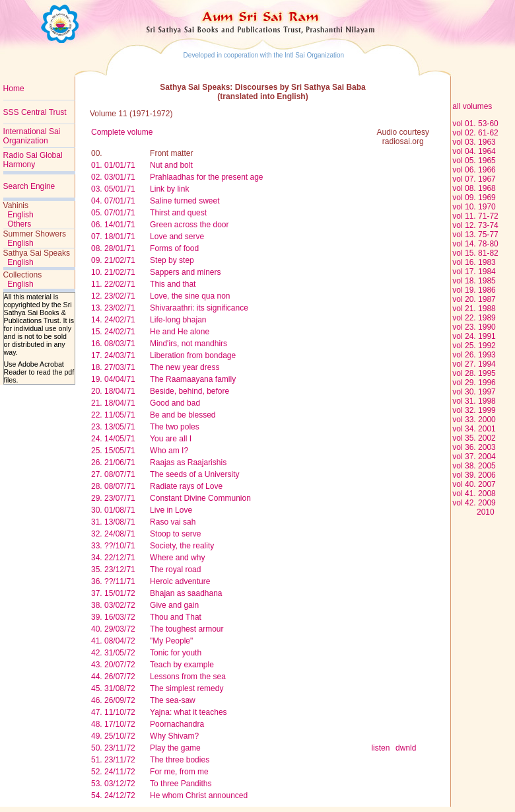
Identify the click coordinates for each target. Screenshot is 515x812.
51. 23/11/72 (113, 760)
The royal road (175, 570)
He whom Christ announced (199, 795)
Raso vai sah (173, 522)
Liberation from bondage (193, 355)
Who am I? (169, 451)
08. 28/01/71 (113, 248)
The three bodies (180, 760)
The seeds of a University (194, 474)
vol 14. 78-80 (475, 244)
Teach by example (182, 665)
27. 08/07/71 (113, 474)
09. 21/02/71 (113, 260)
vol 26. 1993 (474, 355)
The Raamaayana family (193, 379)
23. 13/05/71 (113, 427)
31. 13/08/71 (113, 522)
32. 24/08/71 (113, 534)
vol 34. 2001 (474, 429)
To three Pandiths (181, 784)
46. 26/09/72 (113, 700)
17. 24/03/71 (113, 355)
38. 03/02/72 (113, 605)
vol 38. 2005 (474, 466)
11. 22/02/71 (113, 284)
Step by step (172, 260)
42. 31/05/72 (113, 653)
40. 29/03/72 (113, 629)
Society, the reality (182, 546)
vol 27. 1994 (474, 364)
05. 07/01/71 (113, 213)
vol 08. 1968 (474, 188)
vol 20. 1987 (474, 299)
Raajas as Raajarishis (188, 462)
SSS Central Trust (35, 112)
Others (19, 224)
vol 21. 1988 (474, 309)
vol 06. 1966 (474, 170)
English (20, 215)
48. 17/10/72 (113, 724)
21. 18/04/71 (113, 403)
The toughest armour (187, 629)
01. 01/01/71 (113, 165)
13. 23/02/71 (113, 308)
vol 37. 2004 (474, 457)
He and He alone (180, 332)
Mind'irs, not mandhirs (189, 344)
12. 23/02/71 (113, 296)
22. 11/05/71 (113, 415)
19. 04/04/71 (113, 379)
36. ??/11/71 (113, 581)
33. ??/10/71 (113, 546)
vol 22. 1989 (474, 318)
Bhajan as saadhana (186, 593)
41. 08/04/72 (113, 641)
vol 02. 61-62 (475, 133)
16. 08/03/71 (113, 344)
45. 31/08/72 (113, 688)
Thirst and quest (178, 213)
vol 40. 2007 (474, 484)
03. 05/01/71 (113, 189)
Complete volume (122, 132)
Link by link (169, 189)
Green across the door (189, 225)
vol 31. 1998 (474, 401)
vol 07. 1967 (474, 179)
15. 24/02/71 (113, 332)
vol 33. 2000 (474, 420)
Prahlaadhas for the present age (206, 177)
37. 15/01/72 (113, 593)
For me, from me (179, 772)
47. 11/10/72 (113, 712)
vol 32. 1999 (474, 410)
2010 (473, 512)
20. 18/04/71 (113, 391)
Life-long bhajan (178, 320)
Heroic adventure (180, 581)
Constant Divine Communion (200, 498)
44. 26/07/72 (113, 677)
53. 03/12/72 (113, 784)
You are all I (171, 439)
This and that (173, 284)
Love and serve (177, 237)
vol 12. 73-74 (475, 225)
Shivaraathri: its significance (199, 308)
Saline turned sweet (185, 201)
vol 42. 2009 (474, 503)
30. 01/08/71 (113, 510)
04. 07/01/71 (113, 201)
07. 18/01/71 (113, 237)
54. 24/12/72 (113, 795)
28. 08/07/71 (113, 486)
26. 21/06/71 (113, 462)
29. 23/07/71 (113, 498)
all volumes (471, 106)
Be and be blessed (183, 415)
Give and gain (174, 605)
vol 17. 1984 (474, 272)
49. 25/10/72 (113, 736)
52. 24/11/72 (113, 772)
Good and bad (175, 403)
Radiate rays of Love (186, 486)
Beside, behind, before (189, 391)
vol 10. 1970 (474, 207)
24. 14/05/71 (113, 439)
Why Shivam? (174, 736)
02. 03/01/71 (113, 177)
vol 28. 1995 (474, 373)
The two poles (175, 427)
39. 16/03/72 (113, 617)
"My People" (171, 641)
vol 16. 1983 (474, 262)
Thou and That (176, 617)
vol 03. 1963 (474, 142)
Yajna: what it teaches (189, 712)
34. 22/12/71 (113, 558)
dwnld (406, 748)
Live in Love (171, 510)
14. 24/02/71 (113, 320)
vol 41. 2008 (474, 494)
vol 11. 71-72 (475, 216)
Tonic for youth (176, 653)
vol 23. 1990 (474, 327)
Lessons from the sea (188, 677)
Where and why (177, 558)
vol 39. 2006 (474, 475)
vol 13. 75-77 (475, 235)
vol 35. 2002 (474, 438)
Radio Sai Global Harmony (33, 160)
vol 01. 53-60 (475, 124)
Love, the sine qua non (190, 296)
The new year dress (185, 367)
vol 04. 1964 (474, 151)
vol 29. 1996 (474, 383)
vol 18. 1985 (474, 281)
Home (14, 89)
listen (380, 748)
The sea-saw (173, 700)
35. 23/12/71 (113, 570)
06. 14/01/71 (113, 225)
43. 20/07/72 (113, 665)
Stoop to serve (175, 534)
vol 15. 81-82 (475, 253)
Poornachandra (177, 724)
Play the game (175, 748)
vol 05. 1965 (474, 161)
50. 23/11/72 (113, 748)
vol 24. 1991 (474, 336)
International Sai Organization (32, 136)
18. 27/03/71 (113, 367)
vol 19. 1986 (474, 290)
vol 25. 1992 (474, 346)
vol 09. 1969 (474, 198)
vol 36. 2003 (474, 447)
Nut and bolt (171, 165)
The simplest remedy (187, 688)
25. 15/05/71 (113, 451)
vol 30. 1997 (474, 392)
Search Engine (29, 186)
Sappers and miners (185, 272)
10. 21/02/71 (113, 272)
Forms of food (174, 248)
